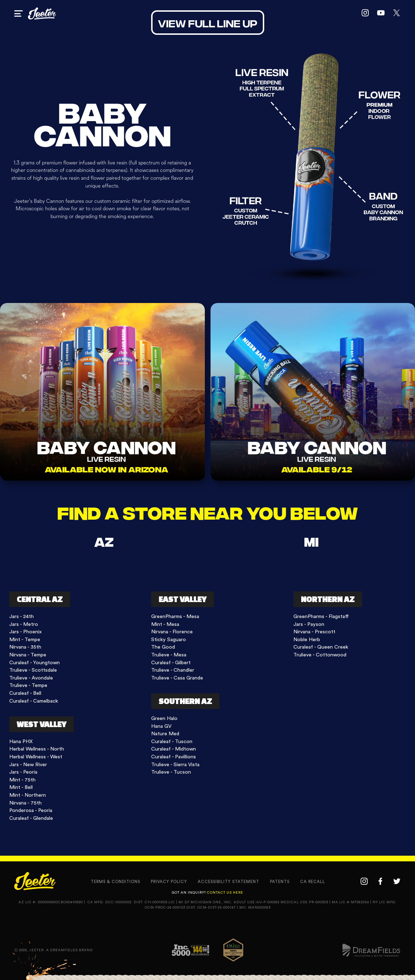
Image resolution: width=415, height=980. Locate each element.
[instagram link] (365, 13)
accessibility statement (228, 882)
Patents (280, 882)
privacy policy (169, 882)
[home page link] (42, 13)
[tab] (104, 541)
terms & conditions (115, 882)
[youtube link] (381, 13)
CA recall (313, 882)
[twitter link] (397, 13)
